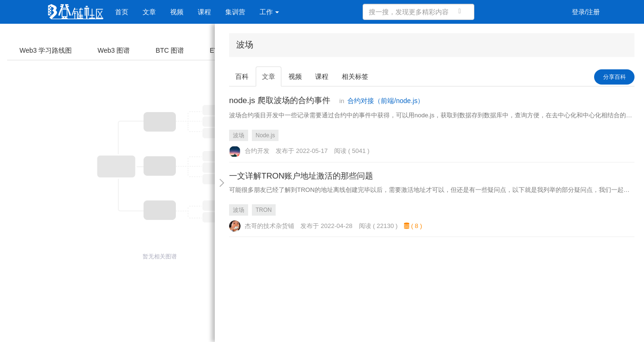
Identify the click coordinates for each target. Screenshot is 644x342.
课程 (204, 12)
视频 (177, 12)
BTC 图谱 (170, 50)
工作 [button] (269, 12)
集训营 (235, 12)
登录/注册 (586, 12)
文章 (149, 12)
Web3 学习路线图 (46, 50)
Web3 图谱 (114, 50)
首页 (122, 12)
